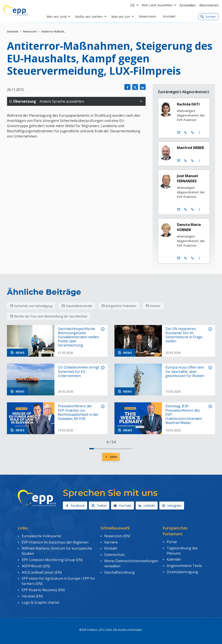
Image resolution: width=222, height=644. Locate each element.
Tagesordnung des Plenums (182, 551)
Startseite (13, 32)
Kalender (174, 559)
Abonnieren (209, 5)
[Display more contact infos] (199, 133)
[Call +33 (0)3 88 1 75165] (193, 209)
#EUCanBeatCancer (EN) (42, 572)
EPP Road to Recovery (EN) (43, 590)
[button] (141, 101)
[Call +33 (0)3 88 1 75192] (193, 258)
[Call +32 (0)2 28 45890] (186, 161)
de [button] (135, 5)
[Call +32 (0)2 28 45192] (186, 258)
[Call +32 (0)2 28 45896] (186, 133)
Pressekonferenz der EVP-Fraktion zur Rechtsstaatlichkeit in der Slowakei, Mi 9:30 (78, 412)
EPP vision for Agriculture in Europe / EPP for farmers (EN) (58, 581)
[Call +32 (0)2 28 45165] (186, 209)
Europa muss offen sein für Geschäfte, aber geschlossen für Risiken (185, 372)
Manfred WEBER (190, 148)
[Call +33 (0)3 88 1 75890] (193, 161)
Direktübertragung (182, 572)
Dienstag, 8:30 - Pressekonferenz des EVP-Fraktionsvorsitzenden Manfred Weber (184, 414)
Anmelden (188, 5)
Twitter (99, 506)
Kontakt (111, 548)
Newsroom (30, 32)
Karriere (111, 542)
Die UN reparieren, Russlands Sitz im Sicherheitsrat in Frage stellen (184, 335)
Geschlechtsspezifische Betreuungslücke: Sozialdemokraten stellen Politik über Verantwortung (78, 337)
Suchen (208, 17)
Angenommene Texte (184, 566)
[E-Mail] (179, 133)
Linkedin (147, 506)
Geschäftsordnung (119, 572)
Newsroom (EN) (117, 536)
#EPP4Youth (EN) (36, 566)
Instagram (172, 506)
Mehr (111, 457)
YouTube (122, 506)
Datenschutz (115, 555)
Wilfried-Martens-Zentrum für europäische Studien (57, 551)
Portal (172, 542)
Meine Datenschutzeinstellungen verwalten (131, 563)
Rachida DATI (188, 104)
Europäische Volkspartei (42, 536)
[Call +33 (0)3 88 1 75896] (193, 133)
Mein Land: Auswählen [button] (160, 5)
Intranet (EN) (32, 596)
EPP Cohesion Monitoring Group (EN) (52, 560)
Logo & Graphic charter (41, 602)
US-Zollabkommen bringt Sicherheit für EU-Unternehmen (79, 372)
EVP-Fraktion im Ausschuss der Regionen (55, 542)
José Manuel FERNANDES (187, 178)
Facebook (75, 506)
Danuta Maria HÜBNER (189, 227)
